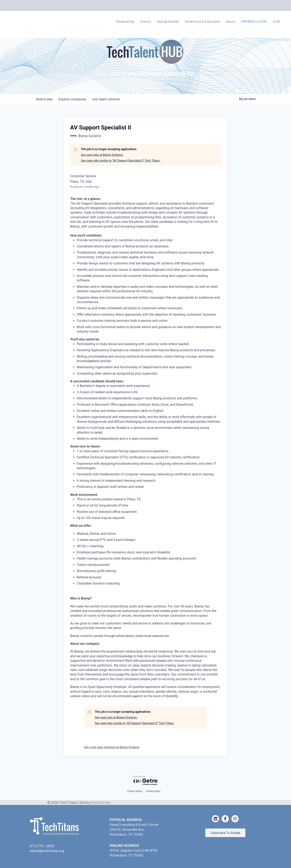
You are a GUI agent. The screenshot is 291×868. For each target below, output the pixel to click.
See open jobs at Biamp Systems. (102, 155)
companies (74, 99)
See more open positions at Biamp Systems (112, 747)
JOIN (276, 21)
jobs (45, 99)
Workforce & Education (202, 21)
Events (146, 21)
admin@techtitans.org (47, 851)
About (231, 21)
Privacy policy (135, 791)
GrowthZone (101, 802)
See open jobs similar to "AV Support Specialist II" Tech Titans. (121, 161)
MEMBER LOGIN (254, 21)
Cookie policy (153, 791)
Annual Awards (168, 21)
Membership (125, 21)
